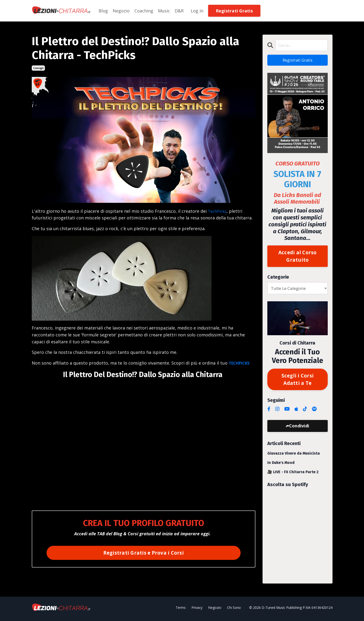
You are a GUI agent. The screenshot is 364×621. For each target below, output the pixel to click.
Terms (181, 610)
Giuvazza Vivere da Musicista (294, 456)
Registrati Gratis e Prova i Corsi (144, 553)
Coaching (144, 11)
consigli (38, 68)
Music (164, 11)
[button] (234, 10)
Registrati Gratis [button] (234, 11)
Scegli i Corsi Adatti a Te (298, 381)
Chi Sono (234, 610)
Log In (197, 11)
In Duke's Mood (281, 465)
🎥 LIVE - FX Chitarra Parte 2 (293, 474)
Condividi (299, 428)
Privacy (197, 610)
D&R (179, 11)
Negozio (121, 11)
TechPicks (218, 211)
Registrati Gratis (298, 61)
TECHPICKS (241, 363)
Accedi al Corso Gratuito (298, 257)
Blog (103, 11)
